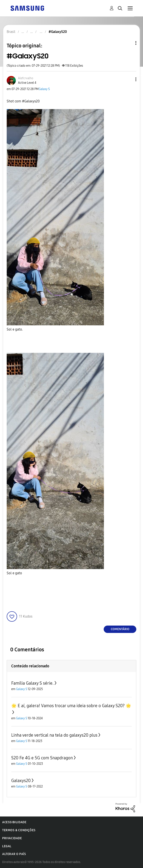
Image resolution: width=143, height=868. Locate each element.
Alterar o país (14, 854)
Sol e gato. (15, 329)
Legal (7, 846)
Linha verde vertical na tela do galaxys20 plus (54, 735)
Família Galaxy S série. (32, 683)
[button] (129, 79)
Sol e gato (14, 573)
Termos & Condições (19, 830)
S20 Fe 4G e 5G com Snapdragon (42, 758)
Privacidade (12, 838)
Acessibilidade (14, 822)
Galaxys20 (21, 781)
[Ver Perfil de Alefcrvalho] (26, 78)
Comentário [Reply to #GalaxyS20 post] (120, 629)
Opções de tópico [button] (129, 43)
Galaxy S (44, 89)
